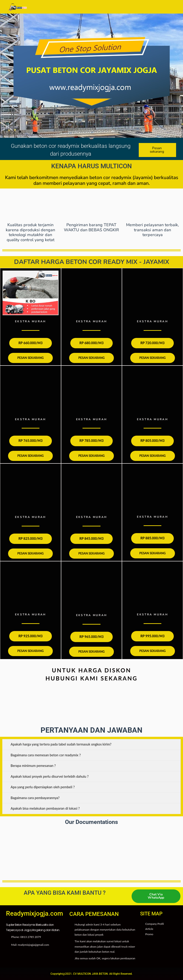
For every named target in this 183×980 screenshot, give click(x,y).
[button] (93, 7)
